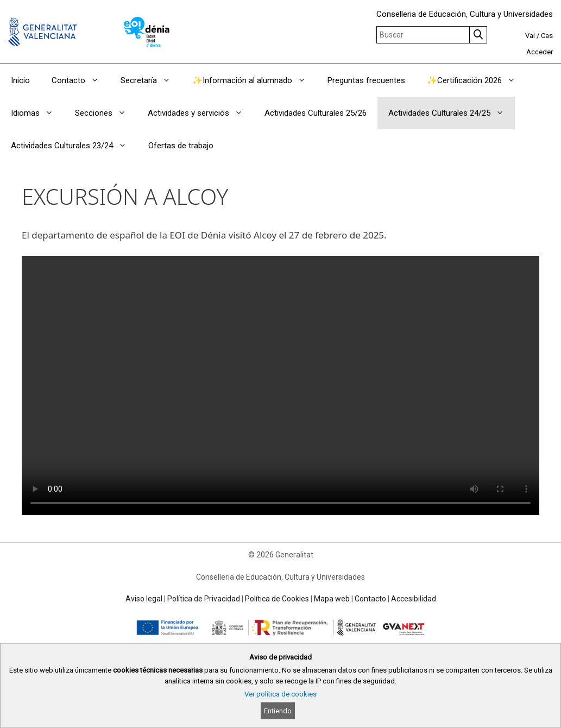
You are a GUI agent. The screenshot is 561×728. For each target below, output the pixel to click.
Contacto (81, 80)
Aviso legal (144, 599)
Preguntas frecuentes (366, 80)
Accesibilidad (414, 599)
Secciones (106, 113)
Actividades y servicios (201, 113)
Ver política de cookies (280, 694)
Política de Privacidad (204, 599)
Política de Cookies (277, 599)
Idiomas (37, 113)
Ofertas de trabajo (181, 146)
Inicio (20, 80)
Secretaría (151, 80)
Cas (547, 36)
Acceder (540, 52)
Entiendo (278, 711)
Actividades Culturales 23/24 (74, 146)
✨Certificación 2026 (477, 80)
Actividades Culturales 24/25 (452, 113)
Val (530, 36)
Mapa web (332, 599)
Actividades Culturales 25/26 (316, 113)
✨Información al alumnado (254, 80)
